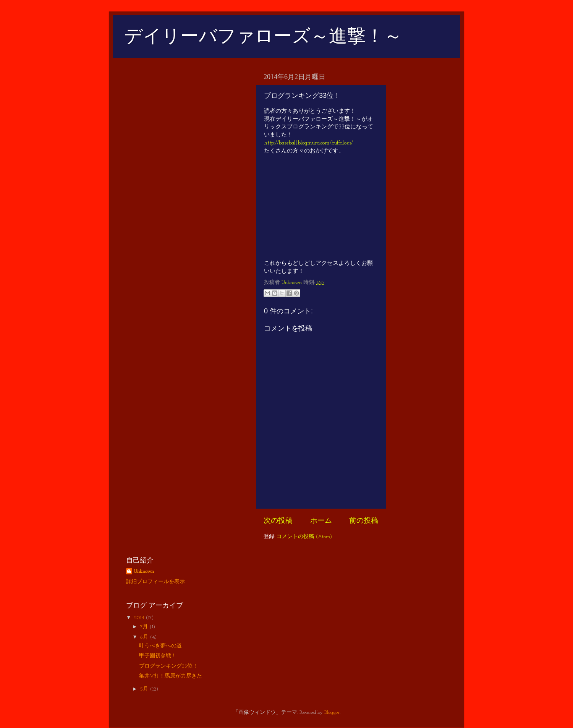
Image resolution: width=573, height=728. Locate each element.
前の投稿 (364, 521)
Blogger (332, 713)
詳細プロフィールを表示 (155, 582)
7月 (145, 627)
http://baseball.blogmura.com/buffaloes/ (308, 143)
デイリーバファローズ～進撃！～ (263, 36)
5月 (145, 689)
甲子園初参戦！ (158, 656)
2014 (140, 618)
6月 (145, 637)
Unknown (144, 572)
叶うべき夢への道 (160, 646)
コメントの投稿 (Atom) (304, 537)
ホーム (321, 521)
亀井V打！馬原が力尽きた (171, 676)
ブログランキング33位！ (168, 666)
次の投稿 (278, 521)
